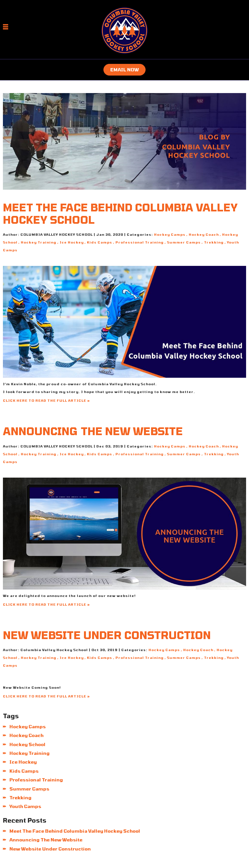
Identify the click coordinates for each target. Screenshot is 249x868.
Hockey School (27, 744)
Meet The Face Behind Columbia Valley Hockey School (75, 831)
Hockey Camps (170, 234)
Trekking (214, 242)
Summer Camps (184, 242)
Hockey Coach (204, 234)
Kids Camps (100, 242)
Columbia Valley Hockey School (122, 384)
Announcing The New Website (93, 431)
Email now (124, 70)
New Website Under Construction (107, 635)
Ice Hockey (72, 242)
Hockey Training (39, 242)
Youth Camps (25, 806)
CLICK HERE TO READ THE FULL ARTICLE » (46, 400)
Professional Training (140, 242)
